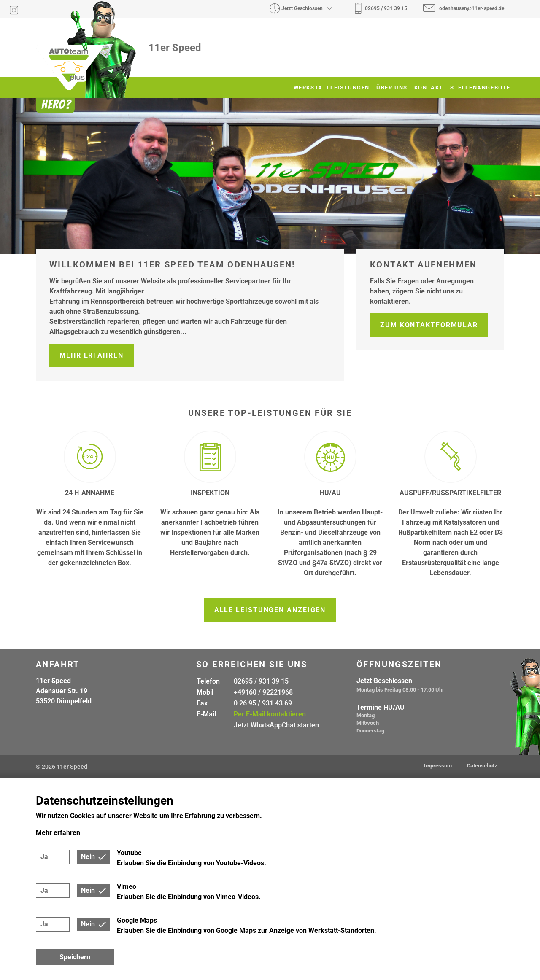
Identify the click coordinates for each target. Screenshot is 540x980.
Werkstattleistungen (332, 87)
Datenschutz (482, 766)
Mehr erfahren (92, 355)
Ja (44, 857)
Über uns (392, 87)
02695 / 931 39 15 (261, 681)
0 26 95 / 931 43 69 (263, 703)
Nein (88, 857)
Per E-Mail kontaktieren (270, 714)
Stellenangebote (480, 87)
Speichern (75, 957)
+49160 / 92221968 (263, 692)
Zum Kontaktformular (429, 325)
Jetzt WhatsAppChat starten (276, 725)
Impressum (439, 766)
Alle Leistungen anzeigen (270, 610)
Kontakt (429, 87)
